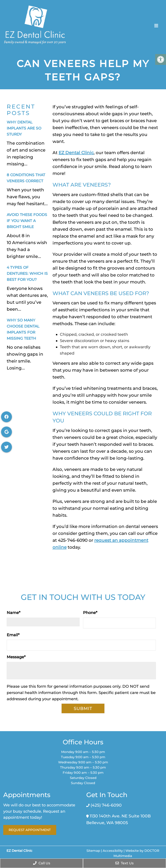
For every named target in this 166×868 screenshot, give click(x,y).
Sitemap (93, 851)
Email (13, 635)
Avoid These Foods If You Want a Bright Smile (27, 221)
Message (16, 657)
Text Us (124, 863)
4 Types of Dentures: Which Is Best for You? (27, 273)
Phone (90, 613)
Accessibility (113, 851)
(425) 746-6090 (106, 805)
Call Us (42, 863)
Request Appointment (30, 830)
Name (14, 613)
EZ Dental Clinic (76, 153)
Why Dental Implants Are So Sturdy (24, 128)
